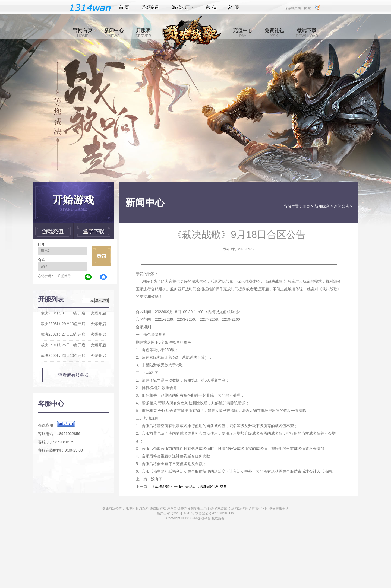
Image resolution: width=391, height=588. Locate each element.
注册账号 (64, 276)
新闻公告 (342, 206)
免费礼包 (274, 33)
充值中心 (243, 33)
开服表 (143, 33)
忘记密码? (45, 276)
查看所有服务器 (73, 375)
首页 (124, 8)
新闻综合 (322, 206)
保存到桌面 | (294, 8)
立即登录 (102, 256)
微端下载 (307, 33)
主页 (306, 206)
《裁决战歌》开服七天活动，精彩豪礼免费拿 (189, 487)
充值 (211, 8)
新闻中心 (114, 33)
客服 (233, 8)
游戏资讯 (150, 8)
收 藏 (307, 8)
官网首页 (83, 33)
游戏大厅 (181, 8)
